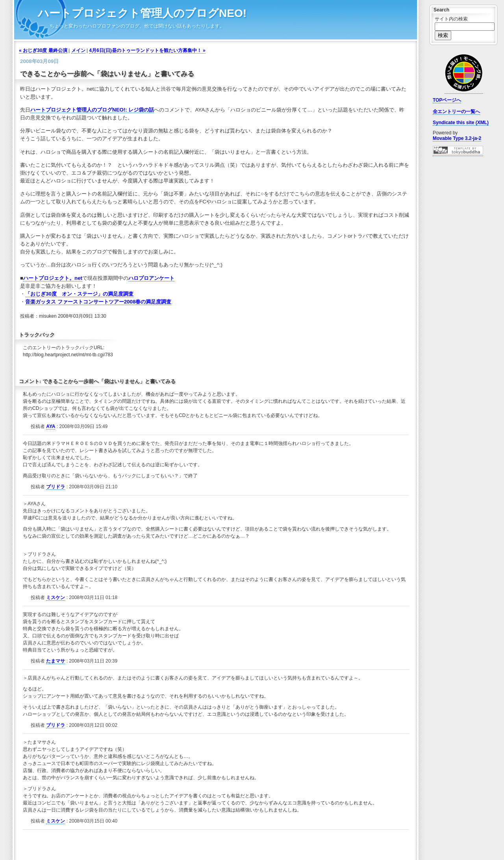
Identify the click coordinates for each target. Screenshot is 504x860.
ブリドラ (56, 487)
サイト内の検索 (451, 19)
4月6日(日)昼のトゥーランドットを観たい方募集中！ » (147, 50)
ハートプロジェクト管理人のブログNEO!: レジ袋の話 (92, 110)
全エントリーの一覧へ (456, 112)
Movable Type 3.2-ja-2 (457, 138)
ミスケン (56, 598)
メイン (78, 50)
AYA (51, 426)
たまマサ (56, 661)
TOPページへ (447, 100)
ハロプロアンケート (151, 278)
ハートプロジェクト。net (53, 278)
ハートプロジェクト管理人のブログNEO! (142, 13)
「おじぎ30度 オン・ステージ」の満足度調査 (79, 294)
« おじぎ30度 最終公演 (43, 50)
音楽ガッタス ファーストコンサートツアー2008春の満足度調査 (98, 302)
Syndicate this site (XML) (461, 123)
